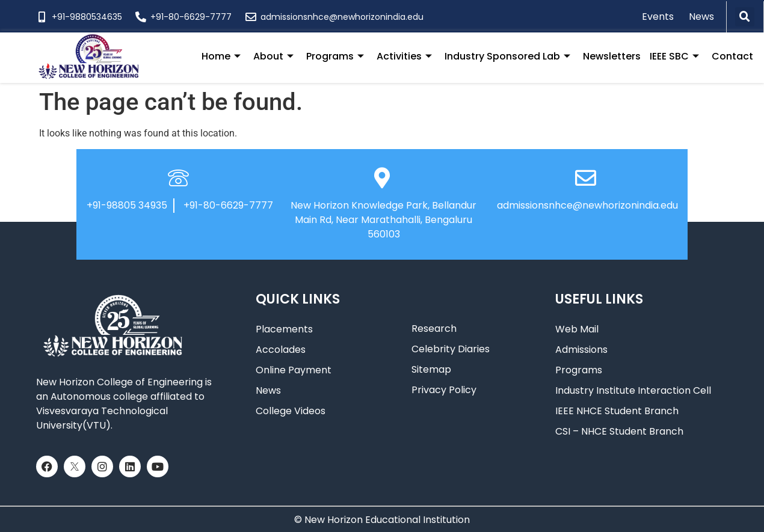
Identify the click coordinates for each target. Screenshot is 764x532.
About (273, 56)
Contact (732, 56)
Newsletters (612, 56)
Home (221, 56)
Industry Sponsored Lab (507, 56)
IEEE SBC (674, 56)
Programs (335, 56)
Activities (404, 56)
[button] (745, 17)
